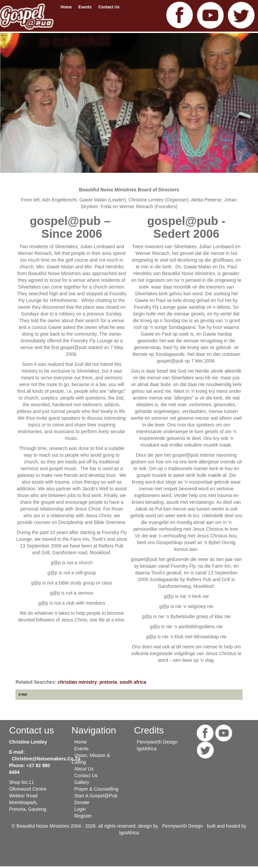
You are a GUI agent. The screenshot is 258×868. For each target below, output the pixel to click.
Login (80, 809)
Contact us (109, 7)
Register (83, 816)
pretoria (108, 682)
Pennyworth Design (157, 742)
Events (85, 7)
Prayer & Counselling (96, 789)
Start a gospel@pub (96, 796)
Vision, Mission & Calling (91, 759)
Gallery (82, 782)
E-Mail (23, 694)
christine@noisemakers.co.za (46, 759)
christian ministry (77, 682)
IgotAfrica (147, 749)
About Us (84, 769)
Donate (82, 802)
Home (66, 7)
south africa (133, 682)
